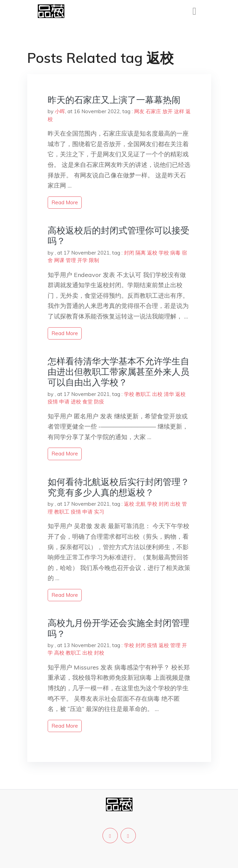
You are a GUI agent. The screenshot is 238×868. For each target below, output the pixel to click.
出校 (157, 394)
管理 (71, 260)
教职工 (143, 394)
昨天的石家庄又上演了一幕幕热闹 (114, 100)
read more (65, 202)
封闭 (129, 253)
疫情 (53, 402)
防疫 (99, 402)
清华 (169, 394)
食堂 (88, 402)
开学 (82, 260)
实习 (99, 512)
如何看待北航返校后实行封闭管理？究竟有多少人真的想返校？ (118, 487)
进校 (76, 402)
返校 (152, 253)
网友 (139, 111)
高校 (59, 653)
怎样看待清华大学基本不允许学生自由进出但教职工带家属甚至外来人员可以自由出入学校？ (118, 372)
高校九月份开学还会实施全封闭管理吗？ (118, 628)
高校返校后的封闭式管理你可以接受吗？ (118, 236)
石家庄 (153, 111)
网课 (59, 260)
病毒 (175, 253)
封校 (99, 653)
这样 (179, 111)
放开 (168, 111)
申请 (64, 402)
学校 (164, 253)
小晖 (60, 111)
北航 (141, 504)
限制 (94, 260)
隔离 (141, 253)
